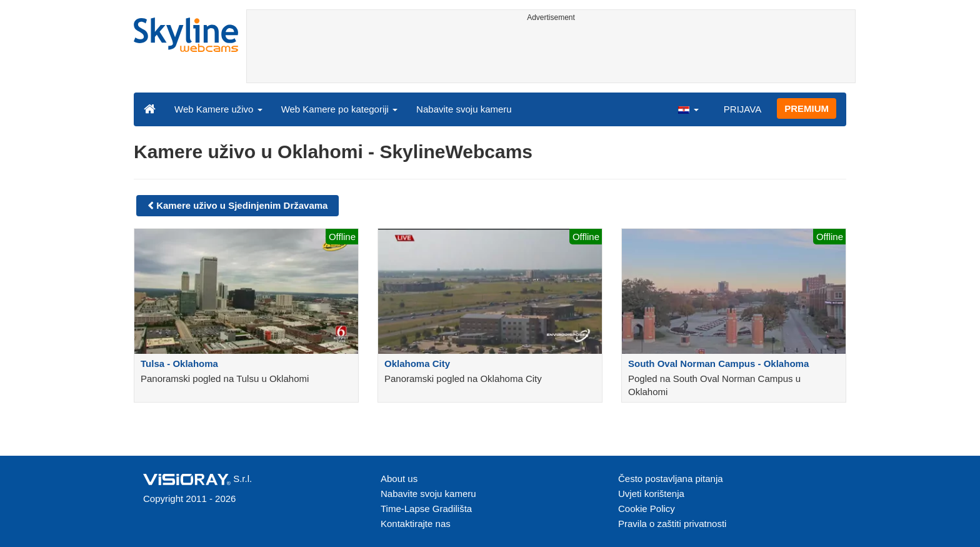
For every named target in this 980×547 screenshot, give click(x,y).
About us (399, 479)
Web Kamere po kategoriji (339, 109)
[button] (688, 109)
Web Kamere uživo (218, 109)
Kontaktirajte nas (416, 524)
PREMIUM (807, 108)
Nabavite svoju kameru (464, 109)
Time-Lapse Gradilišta (426, 509)
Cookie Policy (647, 509)
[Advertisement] (551, 54)
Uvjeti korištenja (651, 494)
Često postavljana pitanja (671, 479)
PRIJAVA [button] (742, 109)
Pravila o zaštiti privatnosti (672, 524)
